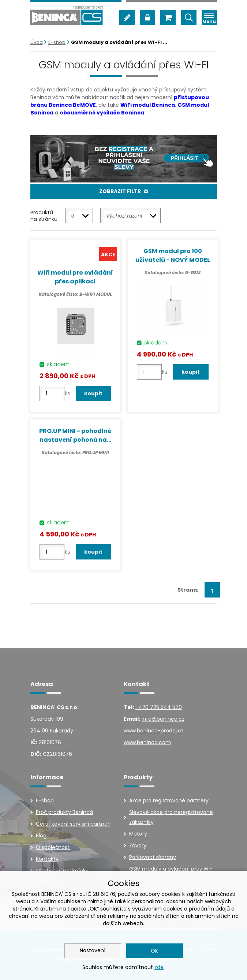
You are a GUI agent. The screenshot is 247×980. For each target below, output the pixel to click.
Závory (138, 845)
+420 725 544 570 (159, 707)
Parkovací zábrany (153, 857)
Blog (41, 835)
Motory (138, 833)
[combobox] (79, 215)
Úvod (37, 42)
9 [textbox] (73, 216)
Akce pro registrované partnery (169, 800)
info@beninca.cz (163, 719)
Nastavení (93, 950)
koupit (94, 393)
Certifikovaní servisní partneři (73, 823)
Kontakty (47, 859)
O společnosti (53, 847)
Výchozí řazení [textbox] (124, 216)
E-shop (57, 42)
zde (159, 967)
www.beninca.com (147, 742)
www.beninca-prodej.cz (154, 731)
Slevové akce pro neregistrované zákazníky (171, 817)
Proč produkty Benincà (64, 812)
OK (154, 951)
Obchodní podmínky (62, 870)
